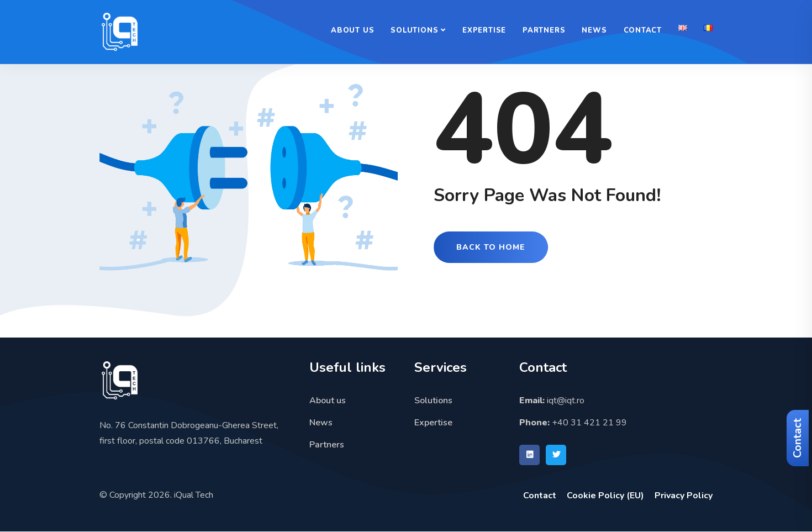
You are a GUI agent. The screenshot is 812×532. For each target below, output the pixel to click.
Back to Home (491, 247)
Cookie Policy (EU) (605, 496)
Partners (544, 30)
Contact (797, 438)
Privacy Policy (684, 496)
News (594, 30)
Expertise (484, 30)
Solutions (414, 30)
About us (352, 30)
